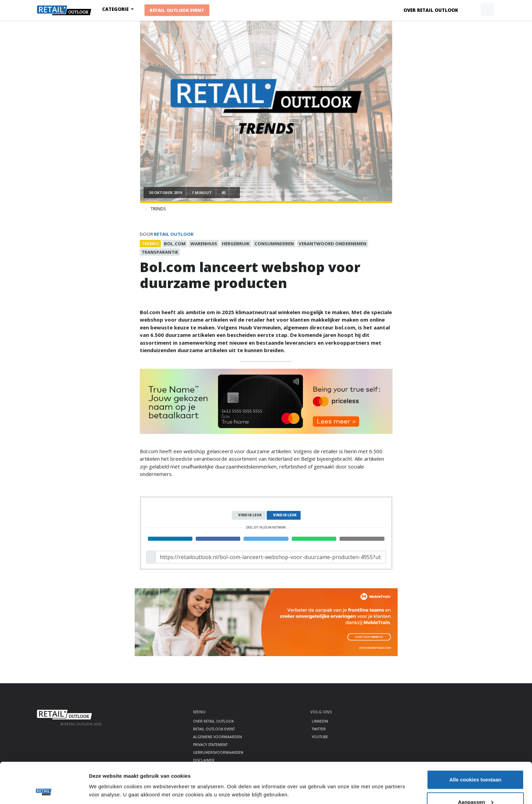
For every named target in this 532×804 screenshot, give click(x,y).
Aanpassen (476, 764)
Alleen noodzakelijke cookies (475, 786)
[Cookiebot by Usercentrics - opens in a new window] (44, 791)
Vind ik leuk (250, 515)
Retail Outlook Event (177, 10)
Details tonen (105, 775)
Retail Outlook (174, 234)
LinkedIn (320, 721)
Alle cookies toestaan (475, 741)
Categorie (116, 9)
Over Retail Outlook (431, 10)
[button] (472, 9)
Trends (158, 209)
